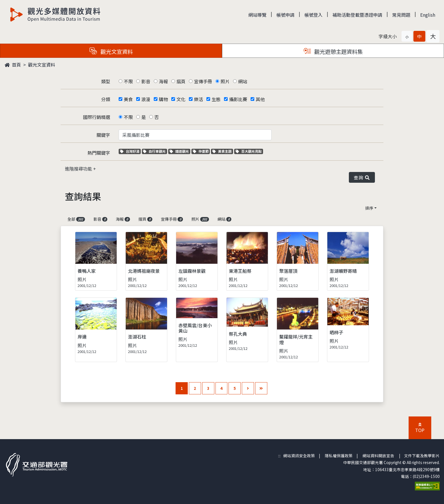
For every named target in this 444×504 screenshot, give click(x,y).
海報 (163, 81)
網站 (243, 81)
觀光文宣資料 (42, 65)
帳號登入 (313, 15)
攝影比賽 (238, 99)
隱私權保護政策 (339, 456)
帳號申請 (285, 15)
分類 (106, 99)
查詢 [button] (362, 177)
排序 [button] (369, 208)
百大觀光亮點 (249, 151)
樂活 (198, 99)
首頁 (13, 65)
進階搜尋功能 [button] (79, 169)
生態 (216, 99)
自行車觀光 (154, 151)
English (428, 15)
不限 (128, 81)
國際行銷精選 (97, 117)
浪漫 (146, 99)
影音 (146, 81)
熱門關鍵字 (99, 153)
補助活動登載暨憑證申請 (357, 15)
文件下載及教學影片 (422, 456)
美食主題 (223, 151)
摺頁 (181, 81)
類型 (106, 81)
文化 (181, 99)
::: (279, 456)
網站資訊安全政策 (299, 456)
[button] (407, 36)
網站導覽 (257, 15)
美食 (128, 99)
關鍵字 (103, 135)
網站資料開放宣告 (378, 456)
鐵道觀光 (180, 151)
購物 (163, 99)
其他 (260, 99)
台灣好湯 (130, 151)
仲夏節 (201, 151)
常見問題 (401, 15)
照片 (225, 81)
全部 (76, 219)
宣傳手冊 (203, 81)
